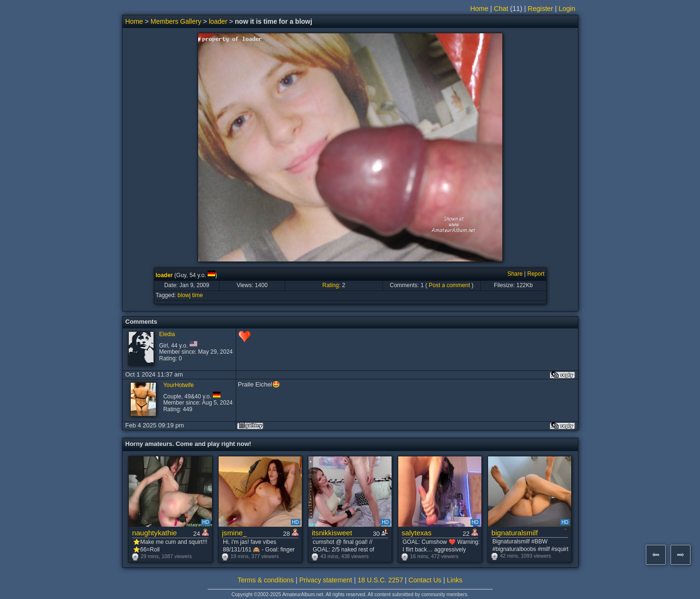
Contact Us (425, 580)
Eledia (167, 334)
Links (455, 580)
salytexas (417, 533)
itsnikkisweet (332, 533)
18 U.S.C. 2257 (380, 580)
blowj (184, 295)
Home (479, 9)
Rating (331, 285)
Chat (501, 9)
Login (567, 9)
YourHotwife (178, 385)
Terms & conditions (266, 580)
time (197, 295)
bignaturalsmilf (515, 533)
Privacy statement (326, 580)
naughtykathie (154, 533)
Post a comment (449, 285)
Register (541, 9)
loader (218, 21)
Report (536, 274)
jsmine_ (234, 533)
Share (515, 274)
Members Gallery (176, 21)
